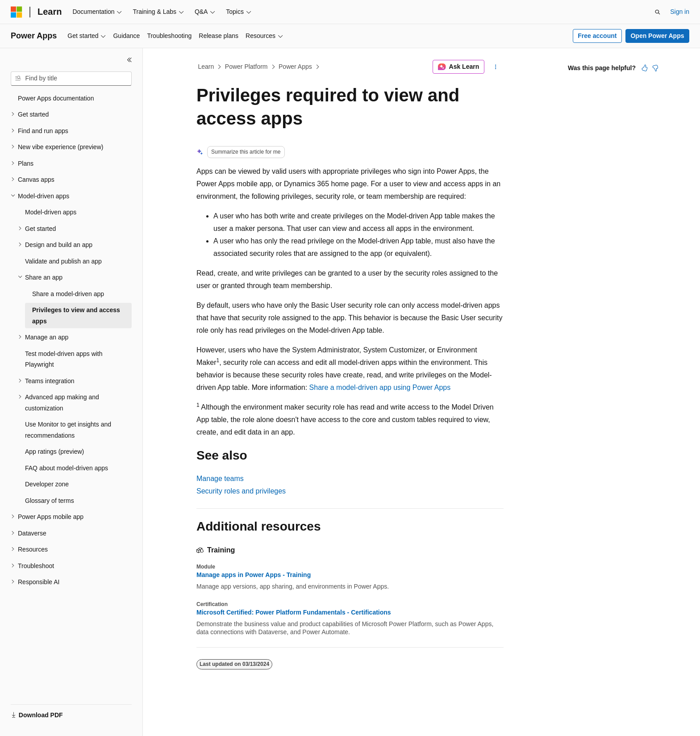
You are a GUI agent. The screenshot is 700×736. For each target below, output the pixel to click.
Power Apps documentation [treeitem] (56, 98)
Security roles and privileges (241, 491)
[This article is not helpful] (655, 68)
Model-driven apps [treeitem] (51, 212)
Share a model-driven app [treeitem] (68, 294)
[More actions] (496, 67)
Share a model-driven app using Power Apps (380, 387)
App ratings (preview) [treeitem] (54, 452)
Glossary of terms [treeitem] (50, 501)
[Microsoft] (17, 12)
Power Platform (246, 67)
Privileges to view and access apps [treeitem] (76, 316)
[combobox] (71, 79)
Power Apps (295, 67)
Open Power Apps (657, 36)
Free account (597, 36)
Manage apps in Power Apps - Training (254, 575)
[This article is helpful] (645, 68)
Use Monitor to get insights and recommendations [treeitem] (68, 430)
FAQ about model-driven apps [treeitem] (67, 468)
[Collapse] (129, 60)
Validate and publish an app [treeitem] (63, 261)
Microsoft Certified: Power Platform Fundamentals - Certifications (294, 612)
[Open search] (658, 12)
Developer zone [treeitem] (47, 484)
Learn (206, 67)
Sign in (680, 12)
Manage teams (220, 479)
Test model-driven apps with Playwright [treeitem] (64, 359)
